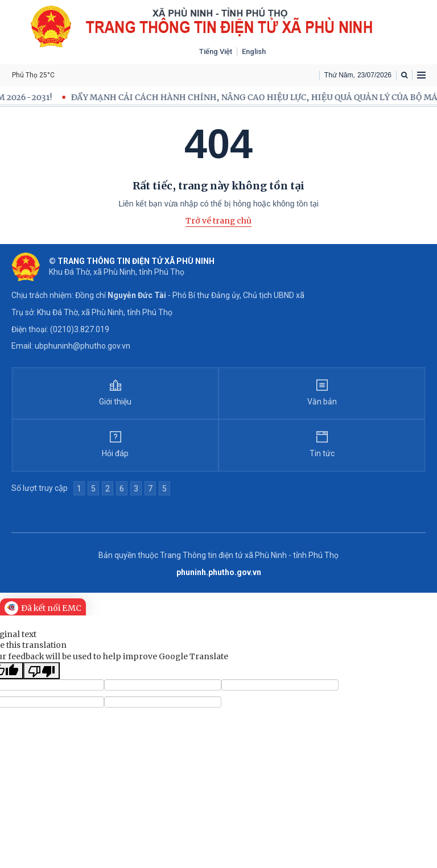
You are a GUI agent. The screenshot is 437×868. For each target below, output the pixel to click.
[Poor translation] (42, 671)
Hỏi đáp (115, 453)
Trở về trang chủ (218, 221)
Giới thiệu (115, 402)
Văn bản (322, 402)
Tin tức (322, 453)
